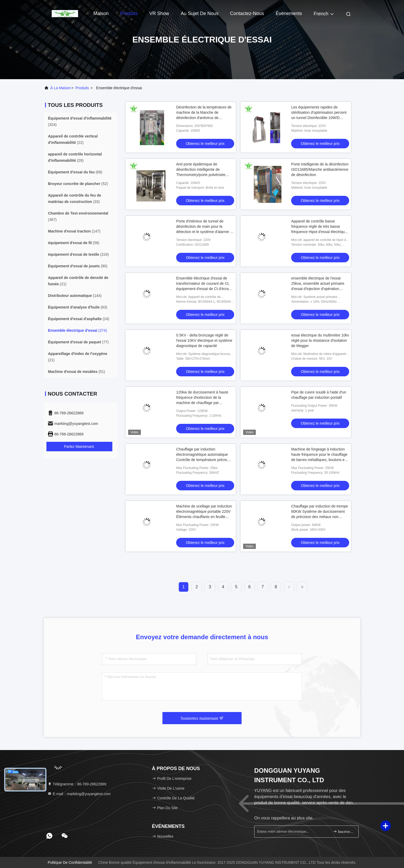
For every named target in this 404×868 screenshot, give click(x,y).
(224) (78, 254)
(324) (80, 121)
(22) (73, 139)
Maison (101, 13)
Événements (289, 13)
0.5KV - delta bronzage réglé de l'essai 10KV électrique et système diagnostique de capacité (204, 340)
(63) (78, 307)
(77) (78, 342)
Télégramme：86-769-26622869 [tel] (77, 784)
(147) (74, 231)
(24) (79, 319)
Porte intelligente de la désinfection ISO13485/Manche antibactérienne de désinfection (320, 169)
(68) (75, 172)
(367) (78, 216)
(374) (78, 330)
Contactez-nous (247, 13)
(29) (75, 157)
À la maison (61, 88)
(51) (77, 372)
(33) (74, 198)
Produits (129, 13)
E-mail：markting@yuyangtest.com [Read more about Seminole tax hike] (79, 794)
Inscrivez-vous (343, 831)
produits (82, 88)
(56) (74, 243)
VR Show (159, 13)
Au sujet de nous (199, 13)
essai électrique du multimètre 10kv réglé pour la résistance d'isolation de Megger (320, 340)
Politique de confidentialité (70, 862)
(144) (75, 296)
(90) (78, 266)
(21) (78, 281)
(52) (78, 184)
